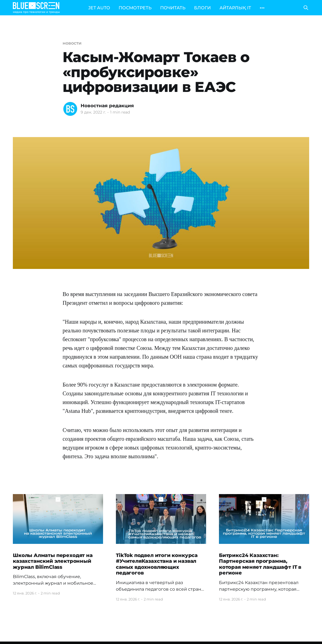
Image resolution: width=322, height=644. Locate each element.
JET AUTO (99, 8)
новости (72, 43)
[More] (262, 8)
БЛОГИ (202, 8)
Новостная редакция (107, 106)
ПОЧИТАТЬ (173, 8)
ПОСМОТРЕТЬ (135, 8)
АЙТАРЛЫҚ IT (235, 8)
